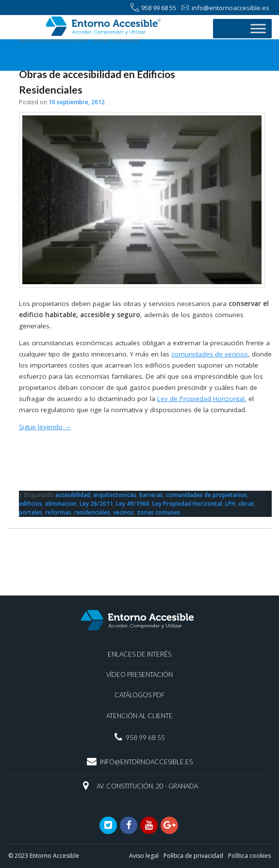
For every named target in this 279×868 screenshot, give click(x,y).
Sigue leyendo (45, 427)
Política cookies (249, 856)
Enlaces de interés (139, 654)
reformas (58, 512)
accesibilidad (73, 495)
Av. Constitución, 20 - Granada (147, 786)
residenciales (92, 512)
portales (31, 512)
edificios (31, 504)
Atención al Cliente (139, 716)
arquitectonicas (115, 495)
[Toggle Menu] (258, 28)
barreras (151, 495)
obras (246, 504)
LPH (230, 504)
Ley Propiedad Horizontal (187, 504)
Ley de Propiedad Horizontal (201, 399)
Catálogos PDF (139, 695)
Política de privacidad (193, 856)
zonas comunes (159, 512)
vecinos (123, 512)
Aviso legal (144, 856)
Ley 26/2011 (96, 504)
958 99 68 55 (153, 8)
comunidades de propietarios (206, 495)
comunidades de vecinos (210, 354)
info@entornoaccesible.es (225, 8)
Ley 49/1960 (133, 504)
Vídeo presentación (139, 675)
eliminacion (61, 504)
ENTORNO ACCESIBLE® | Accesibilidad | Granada (105, 28)
